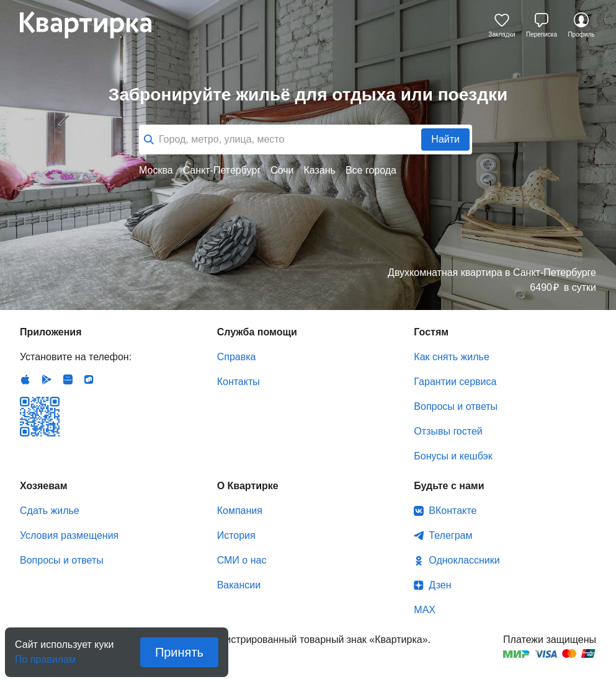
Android (47, 379)
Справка (237, 357)
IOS (25, 379)
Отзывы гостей (448, 431)
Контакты (239, 382)
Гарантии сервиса (455, 382)
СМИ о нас (242, 560)
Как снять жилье (451, 357)
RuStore (89, 379)
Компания (240, 511)
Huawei (68, 379)
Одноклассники (464, 560)
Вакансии (239, 585)
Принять (179, 652)
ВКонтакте (453, 511)
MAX (425, 610)
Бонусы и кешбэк (453, 456)
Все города (371, 170)
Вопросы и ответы (456, 406)
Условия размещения (69, 535)
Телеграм (450, 535)
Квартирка (94, 25)
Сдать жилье (50, 511)
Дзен (440, 585)
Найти (445, 139)
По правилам (45, 656)
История (236, 535)
